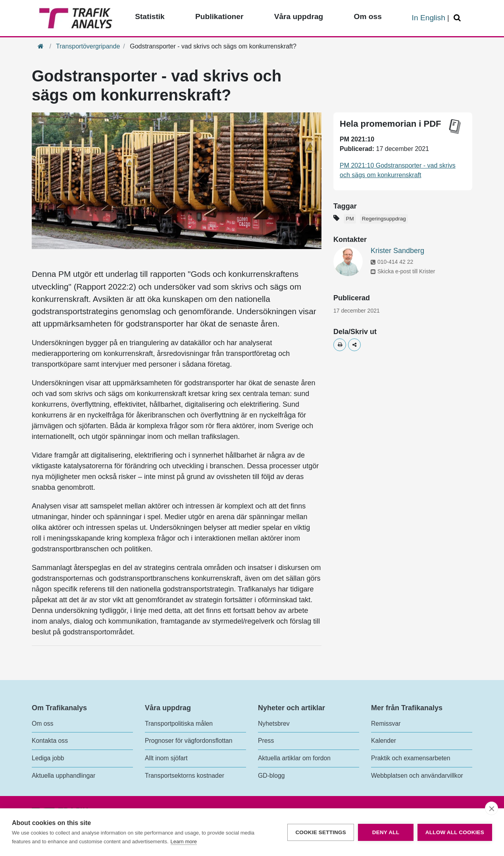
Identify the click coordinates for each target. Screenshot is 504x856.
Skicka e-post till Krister (403, 271)
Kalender (384, 741)
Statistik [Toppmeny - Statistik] (150, 16)
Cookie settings (321, 832)
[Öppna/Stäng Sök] (458, 18)
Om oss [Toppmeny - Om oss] (367, 16)
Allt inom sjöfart (166, 758)
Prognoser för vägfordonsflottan (189, 741)
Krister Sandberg (397, 251)
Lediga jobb (48, 758)
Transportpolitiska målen (179, 724)
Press (266, 741)
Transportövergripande (88, 46)
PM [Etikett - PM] (350, 219)
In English (429, 18)
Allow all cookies (455, 832)
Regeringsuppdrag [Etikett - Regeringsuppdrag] (384, 219)
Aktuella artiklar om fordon (294, 758)
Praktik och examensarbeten (411, 758)
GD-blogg (271, 776)
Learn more (184, 842)
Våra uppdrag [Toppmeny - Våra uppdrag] (299, 16)
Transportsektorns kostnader (185, 776)
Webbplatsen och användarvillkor (417, 776)
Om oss (42, 724)
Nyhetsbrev (274, 724)
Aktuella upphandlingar (63, 776)
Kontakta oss (50, 741)
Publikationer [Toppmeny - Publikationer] (219, 16)
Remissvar (386, 724)
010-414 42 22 (392, 262)
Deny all (386, 832)
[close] (491, 808)
